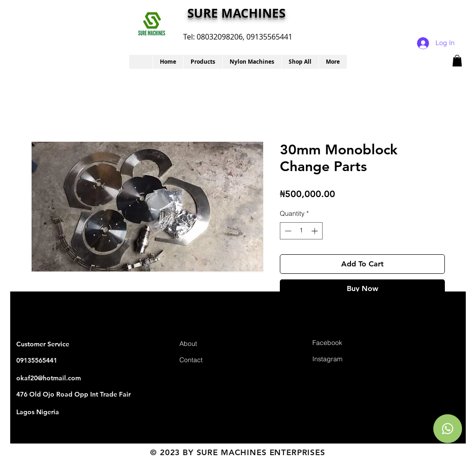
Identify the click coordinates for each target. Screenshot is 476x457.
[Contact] (212, 361)
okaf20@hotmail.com (49, 378)
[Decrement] (287, 231)
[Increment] (315, 231)
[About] (212, 344)
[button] (203, 62)
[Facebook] (345, 343)
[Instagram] (345, 360)
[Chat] (448, 429)
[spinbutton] (301, 231)
